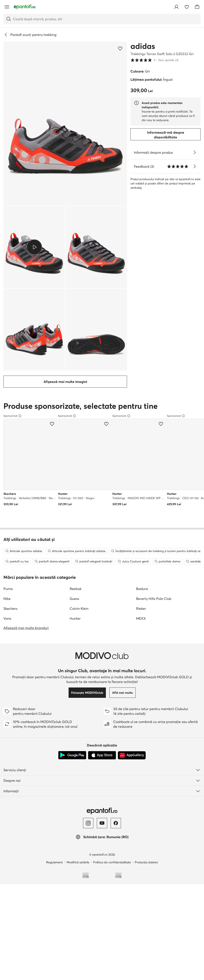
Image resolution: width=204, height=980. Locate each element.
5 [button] (154, 60)
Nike (7, 467)
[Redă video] (34, 247)
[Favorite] (187, 7)
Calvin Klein (79, 477)
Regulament (54, 731)
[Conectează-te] (176, 7)
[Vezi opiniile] (195, 166)
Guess (74, 467)
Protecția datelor (146, 731)
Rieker (141, 477)
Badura (142, 457)
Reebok (76, 457)
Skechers (10, 477)
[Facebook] (116, 692)
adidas (143, 46)
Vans (7, 487)
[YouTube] (102, 692)
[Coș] (197, 7)
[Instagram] (88, 692)
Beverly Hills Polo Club (154, 467)
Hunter (75, 487)
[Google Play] (72, 624)
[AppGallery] (132, 624)
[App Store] (102, 624)
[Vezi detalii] (195, 152)
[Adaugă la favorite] (120, 48)
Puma (8, 457)
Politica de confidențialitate (112, 731)
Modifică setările (78, 731)
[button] (65, 124)
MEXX (141, 487)
